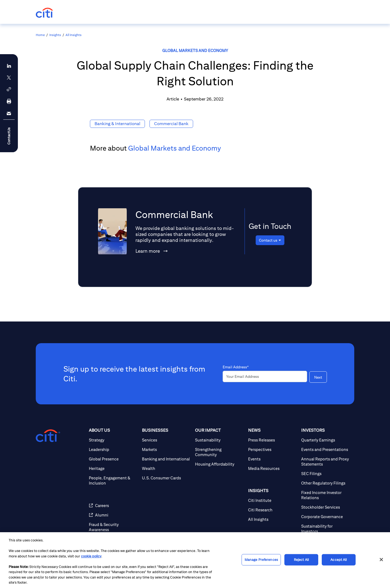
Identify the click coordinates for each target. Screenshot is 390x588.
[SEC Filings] (326, 474)
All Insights (74, 35)
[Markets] (166, 449)
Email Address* (236, 367)
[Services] (166, 440)
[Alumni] (113, 515)
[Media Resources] (272, 468)
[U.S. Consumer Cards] (166, 478)
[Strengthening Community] (219, 452)
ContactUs (9, 136)
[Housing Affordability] (219, 464)
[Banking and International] (166, 459)
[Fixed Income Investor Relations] (326, 495)
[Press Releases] (272, 440)
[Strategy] (113, 440)
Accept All (339, 560)
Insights (55, 35)
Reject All (301, 560)
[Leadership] (113, 449)
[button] (9, 89)
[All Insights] (272, 519)
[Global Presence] (113, 459)
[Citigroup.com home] (48, 436)
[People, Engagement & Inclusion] (113, 480)
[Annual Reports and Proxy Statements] (326, 462)
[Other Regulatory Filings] (326, 483)
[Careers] (113, 506)
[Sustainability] (219, 440)
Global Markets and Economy (195, 51)
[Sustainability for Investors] (326, 529)
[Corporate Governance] (326, 517)
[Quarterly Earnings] (326, 440)
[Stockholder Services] (326, 507)
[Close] (381, 560)
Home (40, 35)
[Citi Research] (272, 510)
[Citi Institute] (272, 500)
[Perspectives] (272, 449)
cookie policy (91, 556)
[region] (195, 560)
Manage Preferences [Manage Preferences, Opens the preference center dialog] (261, 560)
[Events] (272, 459)
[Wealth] (166, 468)
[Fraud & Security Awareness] (113, 527)
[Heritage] (113, 468)
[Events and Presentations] (326, 449)
